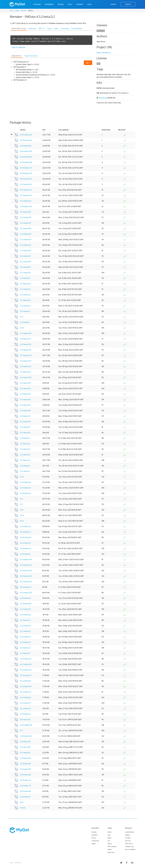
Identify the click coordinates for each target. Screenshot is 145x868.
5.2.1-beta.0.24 (26, 355)
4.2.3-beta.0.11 (25, 598)
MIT (98, 64)
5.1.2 (22, 499)
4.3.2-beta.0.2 (25, 532)
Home (11, 11)
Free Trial (128, 841)
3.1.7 (21, 731)
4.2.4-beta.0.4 (26, 537)
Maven (110, 844)
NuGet (110, 832)
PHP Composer (112, 847)
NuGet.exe (32, 29)
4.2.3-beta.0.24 (26, 571)
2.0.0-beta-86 (25, 764)
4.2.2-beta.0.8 (25, 697)
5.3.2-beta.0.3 (25, 300)
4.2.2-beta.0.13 (26, 670)
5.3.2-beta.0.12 (26, 251)
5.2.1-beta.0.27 (26, 339)
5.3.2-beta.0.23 (26, 190)
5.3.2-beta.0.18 (26, 217)
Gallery (17, 11)
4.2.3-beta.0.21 (26, 587)
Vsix (109, 841)
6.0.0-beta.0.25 (26, 179)
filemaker (24, 11)
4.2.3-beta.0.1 (25, 653)
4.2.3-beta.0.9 (25, 609)
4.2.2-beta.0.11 (25, 681)
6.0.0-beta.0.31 (26, 146)
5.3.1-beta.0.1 (25, 322)
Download (103, 98)
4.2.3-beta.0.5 (25, 631)
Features (37, 4)
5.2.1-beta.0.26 (26, 344)
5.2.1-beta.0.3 (25, 460)
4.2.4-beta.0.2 (25, 548)
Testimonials (95, 841)
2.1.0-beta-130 (25, 747)
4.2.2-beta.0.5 (25, 714)
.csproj (49, 29)
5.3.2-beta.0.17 (26, 223)
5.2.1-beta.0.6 (25, 444)
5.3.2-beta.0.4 (25, 295)
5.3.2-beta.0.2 (25, 306)
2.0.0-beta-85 (25, 769)
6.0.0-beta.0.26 (26, 173)
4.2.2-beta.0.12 (26, 675)
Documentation (130, 832)
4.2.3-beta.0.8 (25, 615)
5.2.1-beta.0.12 (25, 411)
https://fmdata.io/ (104, 53)
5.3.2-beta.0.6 (25, 284)
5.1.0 (22, 510)
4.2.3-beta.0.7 (25, 620)
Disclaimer (18, 863)
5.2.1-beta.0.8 (25, 433)
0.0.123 (23, 808)
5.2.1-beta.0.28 (26, 333)
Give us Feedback (130, 849)
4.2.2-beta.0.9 (25, 692)
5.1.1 (21, 504)
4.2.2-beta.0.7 (25, 703)
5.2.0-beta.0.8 (25, 482)
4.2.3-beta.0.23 (26, 576)
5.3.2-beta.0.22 (26, 195)
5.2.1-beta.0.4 (25, 455)
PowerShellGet (77, 29)
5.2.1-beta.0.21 (25, 372)
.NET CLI (41, 29)
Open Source (129, 844)
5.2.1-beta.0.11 (25, 416)
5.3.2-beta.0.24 (26, 184)
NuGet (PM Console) (19, 29)
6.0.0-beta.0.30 (26, 151)
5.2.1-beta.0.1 (25, 471)
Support (80, 4)
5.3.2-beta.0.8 (25, 273)
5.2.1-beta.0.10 (25, 422)
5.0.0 (22, 515)
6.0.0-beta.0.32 (26, 140)
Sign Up (128, 4)
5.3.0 (22, 328)
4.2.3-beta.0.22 (26, 582)
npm (109, 835)
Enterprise (49, 4)
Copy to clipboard (18, 47)
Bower (109, 838)
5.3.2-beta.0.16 (26, 228)
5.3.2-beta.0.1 (25, 311)
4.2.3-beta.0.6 (25, 626)
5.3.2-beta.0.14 (26, 240)
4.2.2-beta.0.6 (25, 708)
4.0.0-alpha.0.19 (26, 725)
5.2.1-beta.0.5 (25, 449)
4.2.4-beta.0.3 (25, 543)
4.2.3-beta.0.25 (26, 565)
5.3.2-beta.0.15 (26, 234)
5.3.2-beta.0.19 (26, 212)
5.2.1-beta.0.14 (25, 399)
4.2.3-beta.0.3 (25, 642)
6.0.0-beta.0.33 (26, 135)
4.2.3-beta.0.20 (26, 593)
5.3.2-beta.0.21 (26, 201)
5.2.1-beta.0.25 (26, 350)
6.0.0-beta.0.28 (26, 162)
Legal (11, 863)
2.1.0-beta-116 (25, 753)
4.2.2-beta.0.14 (26, 664)
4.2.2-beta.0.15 (26, 659)
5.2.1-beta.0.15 (25, 394)
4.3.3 (22, 521)
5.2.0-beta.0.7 (25, 488)
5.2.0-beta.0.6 (25, 493)
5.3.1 (21, 317)
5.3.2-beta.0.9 (25, 267)
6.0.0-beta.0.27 (26, 168)
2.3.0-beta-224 (26, 736)
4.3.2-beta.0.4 (25, 526)
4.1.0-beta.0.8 (25, 719)
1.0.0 (22, 802)
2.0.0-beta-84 (25, 775)
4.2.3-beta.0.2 (25, 648)
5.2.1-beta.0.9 (25, 427)
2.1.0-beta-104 (25, 758)
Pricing (61, 4)
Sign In (113, 4)
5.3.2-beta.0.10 (26, 262)
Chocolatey (65, 29)
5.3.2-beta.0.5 (25, 289)
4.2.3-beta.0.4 (25, 637)
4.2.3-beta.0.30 (26, 559)
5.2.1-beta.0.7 (25, 438)
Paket (56, 29)
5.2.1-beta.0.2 (25, 466)
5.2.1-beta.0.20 (26, 377)
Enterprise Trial (129, 847)
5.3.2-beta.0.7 (25, 278)
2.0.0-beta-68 (25, 791)
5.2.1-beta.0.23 (26, 361)
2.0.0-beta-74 (25, 786)
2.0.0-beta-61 (25, 797)
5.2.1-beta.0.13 (25, 405)
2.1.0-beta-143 (25, 742)
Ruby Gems (111, 852)
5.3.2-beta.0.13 (25, 245)
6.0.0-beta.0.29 (26, 157)
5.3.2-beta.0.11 (25, 256)
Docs (70, 4)
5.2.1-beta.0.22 (26, 366)
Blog (90, 4)
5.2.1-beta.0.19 (25, 383)
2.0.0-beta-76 (25, 780)
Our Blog (128, 838)
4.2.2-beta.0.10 (26, 686)
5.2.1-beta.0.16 (25, 388)
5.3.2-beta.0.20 (26, 206)
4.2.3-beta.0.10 (26, 604)
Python (110, 849)
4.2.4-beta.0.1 (25, 554)
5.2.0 (22, 477)
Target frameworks (31, 56)
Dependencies (17, 56)
